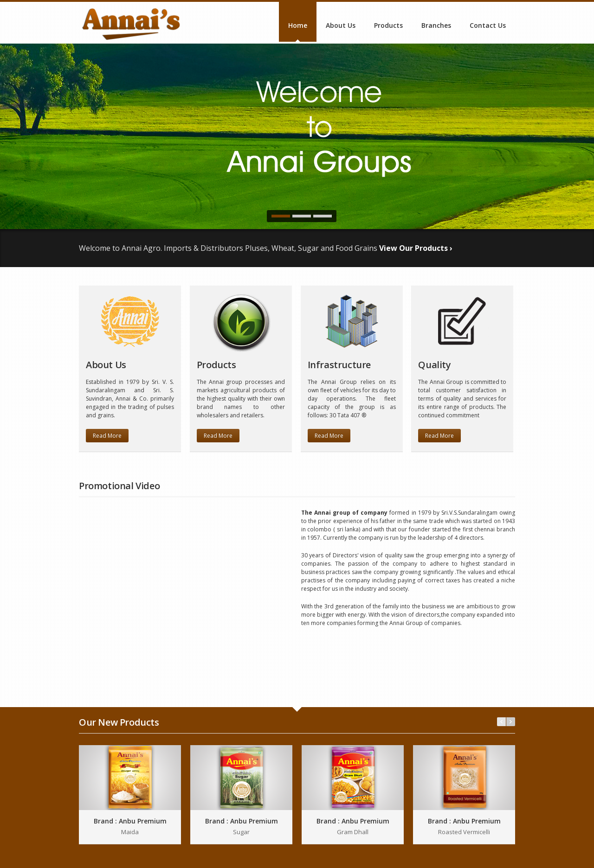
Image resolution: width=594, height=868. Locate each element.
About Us (341, 25)
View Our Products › (416, 248)
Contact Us (488, 25)
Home (298, 25)
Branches (436, 25)
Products (388, 25)
